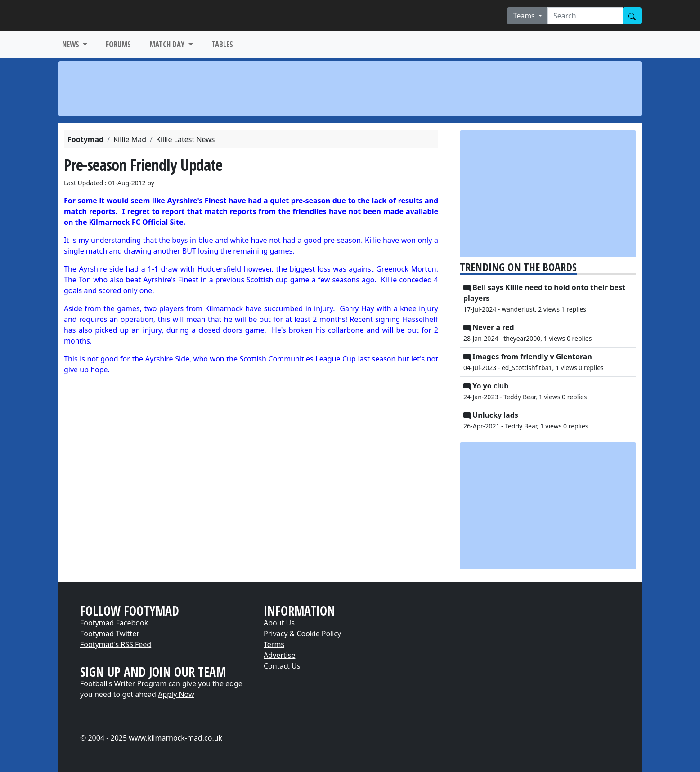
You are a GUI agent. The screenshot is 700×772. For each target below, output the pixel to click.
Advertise (279, 655)
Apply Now (176, 694)
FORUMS (118, 44)
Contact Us (282, 666)
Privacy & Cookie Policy (302, 634)
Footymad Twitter (110, 634)
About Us (279, 623)
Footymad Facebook (114, 623)
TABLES (222, 44)
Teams (525, 16)
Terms (274, 644)
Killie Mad (130, 139)
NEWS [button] (72, 44)
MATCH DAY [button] (168, 44)
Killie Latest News (185, 139)
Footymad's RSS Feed (116, 644)
